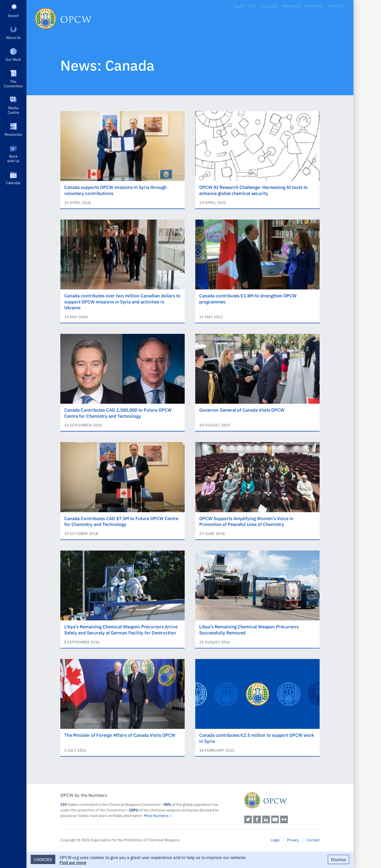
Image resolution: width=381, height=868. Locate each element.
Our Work (13, 59)
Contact (313, 840)
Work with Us (13, 158)
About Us (13, 37)
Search (13, 15)
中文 (252, 6)
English (269, 6)
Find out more (73, 862)
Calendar (13, 183)
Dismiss (339, 859)
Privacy (293, 840)
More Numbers (156, 815)
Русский (314, 6)
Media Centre (13, 110)
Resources (13, 134)
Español (336, 6)
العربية (239, 6)
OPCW (282, 800)
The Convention (13, 83)
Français (291, 6)
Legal (275, 840)
